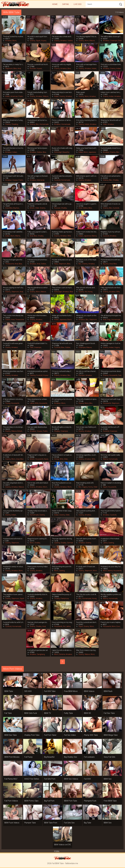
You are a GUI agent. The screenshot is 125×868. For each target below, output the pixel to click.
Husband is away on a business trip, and (14, 567)
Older (105, 124)
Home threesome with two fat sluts (111, 260)
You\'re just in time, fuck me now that (111, 511)
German (70, 543)
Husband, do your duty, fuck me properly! (111, 567)
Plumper (82, 375)
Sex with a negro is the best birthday (38, 176)
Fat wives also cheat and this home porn (63, 37)
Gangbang (41, 654)
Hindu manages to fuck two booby (111, 343)
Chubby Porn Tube (32, 735)
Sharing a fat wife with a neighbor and (63, 343)
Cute (120, 375)
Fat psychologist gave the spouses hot (14, 260)
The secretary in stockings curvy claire (14, 427)
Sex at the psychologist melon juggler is (111, 315)
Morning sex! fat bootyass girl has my (38, 148)
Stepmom (9, 68)
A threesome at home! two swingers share (38, 260)
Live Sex (78, 4)
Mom (14, 41)
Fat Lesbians (89, 757)
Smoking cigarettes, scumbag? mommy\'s (87, 455)
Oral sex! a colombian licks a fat (111, 64)
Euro (118, 626)
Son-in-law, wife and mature (38, 483)
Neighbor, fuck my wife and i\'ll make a (111, 232)
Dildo (120, 41)
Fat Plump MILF (11, 779)
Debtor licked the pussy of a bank (63, 594)
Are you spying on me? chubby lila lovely (14, 288)
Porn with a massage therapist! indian (87, 64)
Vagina (117, 347)
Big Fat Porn (49, 801)
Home (55, 4)
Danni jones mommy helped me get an (38, 567)
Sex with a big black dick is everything (14, 483)
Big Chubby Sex (71, 757)
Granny (32, 41)
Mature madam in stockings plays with (111, 483)
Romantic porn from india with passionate (14, 92)
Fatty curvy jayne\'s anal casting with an (38, 232)
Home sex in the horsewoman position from (38, 315)
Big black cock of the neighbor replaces (87, 260)
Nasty (46, 459)
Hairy (56, 264)
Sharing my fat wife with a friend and (111, 120)
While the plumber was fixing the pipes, (14, 371)
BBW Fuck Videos (12, 823)
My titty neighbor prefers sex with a (111, 594)
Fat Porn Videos (11, 801)
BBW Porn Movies (12, 757)
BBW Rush (108, 691)
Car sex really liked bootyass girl (38, 427)
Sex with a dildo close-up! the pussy (111, 37)
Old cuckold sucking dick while (87, 511)
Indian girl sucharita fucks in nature (63, 315)
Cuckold (57, 180)
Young (8, 403)
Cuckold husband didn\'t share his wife (38, 343)
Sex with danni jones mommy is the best (87, 539)
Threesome (10, 264)
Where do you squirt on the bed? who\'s (87, 315)
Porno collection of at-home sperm (63, 120)
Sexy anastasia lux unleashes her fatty (38, 399)
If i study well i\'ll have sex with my (87, 567)
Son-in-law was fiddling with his (87, 427)
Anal (19, 68)
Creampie (114, 41)
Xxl (86, 292)
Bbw (15, 68)
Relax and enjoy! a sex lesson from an (63, 92)
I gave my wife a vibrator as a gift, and (63, 650)
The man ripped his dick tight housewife (63, 539)
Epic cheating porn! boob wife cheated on (87, 343)
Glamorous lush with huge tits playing (111, 399)
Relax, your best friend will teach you (87, 148)
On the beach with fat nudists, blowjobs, (14, 176)
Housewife (113, 375)
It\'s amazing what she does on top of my (63, 399)
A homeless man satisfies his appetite (14, 232)
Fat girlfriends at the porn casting (14, 204)
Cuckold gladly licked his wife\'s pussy (111, 148)
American (14, 96)
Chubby (116, 180)
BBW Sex (108, 779)
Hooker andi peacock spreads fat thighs (63, 260)
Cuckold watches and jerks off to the (63, 176)
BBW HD (87, 713)
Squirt (38, 41)
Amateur (8, 41)
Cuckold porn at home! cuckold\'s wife (38, 120)
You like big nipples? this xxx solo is (87, 37)
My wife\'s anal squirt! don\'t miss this (38, 37)
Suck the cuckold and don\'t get (87, 622)
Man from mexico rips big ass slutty (87, 650)
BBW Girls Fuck (31, 713)
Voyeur (44, 41)
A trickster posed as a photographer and (38, 371)
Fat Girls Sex (69, 823)
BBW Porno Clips (31, 801)
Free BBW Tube (110, 801)
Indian (94, 68)
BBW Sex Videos (71, 779)
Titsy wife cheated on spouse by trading (87, 399)
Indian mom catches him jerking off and (111, 92)
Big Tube (88, 823)
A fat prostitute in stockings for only (14, 399)
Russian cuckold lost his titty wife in (38, 64)
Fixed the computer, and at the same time (38, 204)
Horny (90, 487)
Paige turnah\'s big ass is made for (38, 455)
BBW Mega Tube (111, 735)
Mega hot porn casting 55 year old (38, 539)
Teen (31, 347)
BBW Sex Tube (11, 735)
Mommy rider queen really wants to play (111, 455)
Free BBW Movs (71, 691)
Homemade (44, 124)
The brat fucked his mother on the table (14, 37)
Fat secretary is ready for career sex (14, 64)
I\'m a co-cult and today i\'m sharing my (63, 371)
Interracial (41, 180)
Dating (66, 4)
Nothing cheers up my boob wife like (63, 232)
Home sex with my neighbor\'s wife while (63, 64)
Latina (32, 403)
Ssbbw (70, 41)
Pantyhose (65, 599)
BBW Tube (9, 691)
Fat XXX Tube (50, 691)
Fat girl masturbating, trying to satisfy (38, 92)
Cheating (15, 124)
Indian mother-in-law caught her (63, 511)
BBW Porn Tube (71, 801)
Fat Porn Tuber (50, 735)
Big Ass (16, 208)
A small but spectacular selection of (38, 650)
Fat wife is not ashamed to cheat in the (111, 176)
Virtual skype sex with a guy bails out (63, 204)
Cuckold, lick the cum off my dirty (111, 427)
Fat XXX (87, 779)
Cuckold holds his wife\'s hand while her (14, 622)
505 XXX (28, 691)
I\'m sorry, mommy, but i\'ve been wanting (87, 120)
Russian (33, 68)
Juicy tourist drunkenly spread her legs (14, 511)
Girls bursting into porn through (63, 567)
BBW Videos (89, 691)
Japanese (92, 152)
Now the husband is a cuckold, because (63, 483)
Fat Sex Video (70, 735)
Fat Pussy (28, 757)
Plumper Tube (30, 823)
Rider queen (81, 92)
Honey (90, 292)
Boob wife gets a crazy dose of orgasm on (63, 427)
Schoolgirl (58, 152)
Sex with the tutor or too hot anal (14, 148)
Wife (118, 292)
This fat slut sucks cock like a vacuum (87, 594)
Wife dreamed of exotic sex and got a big (111, 204)
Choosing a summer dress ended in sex (111, 371)
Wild (69, 236)
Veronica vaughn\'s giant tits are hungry (87, 204)
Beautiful (66, 152)
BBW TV (48, 713)
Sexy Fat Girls (109, 757)
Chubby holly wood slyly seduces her (38, 511)
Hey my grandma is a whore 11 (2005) (38, 288)
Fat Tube (8, 713)
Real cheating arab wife (85, 483)
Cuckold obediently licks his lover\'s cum (38, 594)
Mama (18, 236)
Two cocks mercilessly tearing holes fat (14, 315)
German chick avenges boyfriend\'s (38, 622)
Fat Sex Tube (109, 713)
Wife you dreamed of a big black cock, (14, 120)
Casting (33, 375)
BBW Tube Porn (51, 823)
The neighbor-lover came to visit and (14, 594)
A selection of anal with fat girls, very (14, 455)
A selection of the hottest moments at (111, 539)
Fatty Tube (68, 713)
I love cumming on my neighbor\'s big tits (63, 622)
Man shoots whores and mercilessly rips (87, 288)
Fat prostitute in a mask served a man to (63, 455)
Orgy (109, 320)
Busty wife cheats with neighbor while (63, 148)
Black (69, 320)
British (32, 208)
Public (21, 96)
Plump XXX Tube (91, 735)
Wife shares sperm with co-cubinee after (87, 176)
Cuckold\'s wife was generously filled (14, 343)
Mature (92, 41)
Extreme (62, 654)
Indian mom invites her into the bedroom (87, 232)
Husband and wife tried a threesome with (14, 539)
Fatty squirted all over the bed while (111, 288)
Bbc (37, 124)
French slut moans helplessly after (111, 622)
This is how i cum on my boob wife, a (63, 288)
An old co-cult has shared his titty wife (87, 371)
